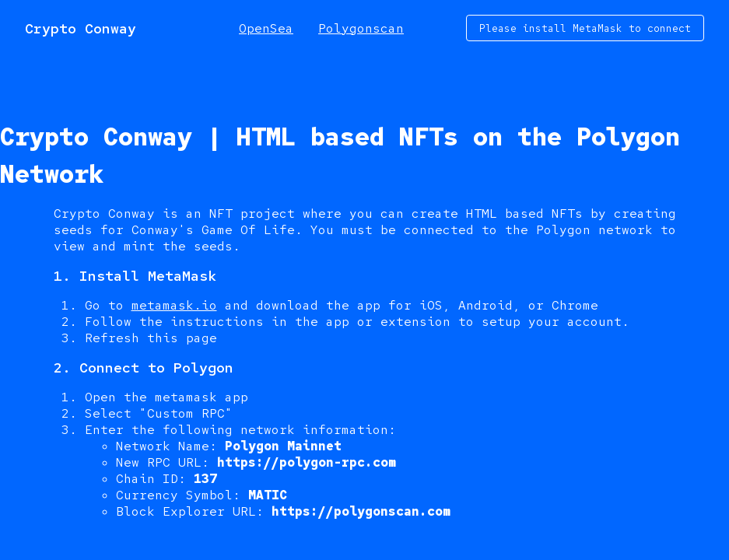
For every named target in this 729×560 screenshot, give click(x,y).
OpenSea (266, 28)
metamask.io (174, 305)
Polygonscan (361, 28)
